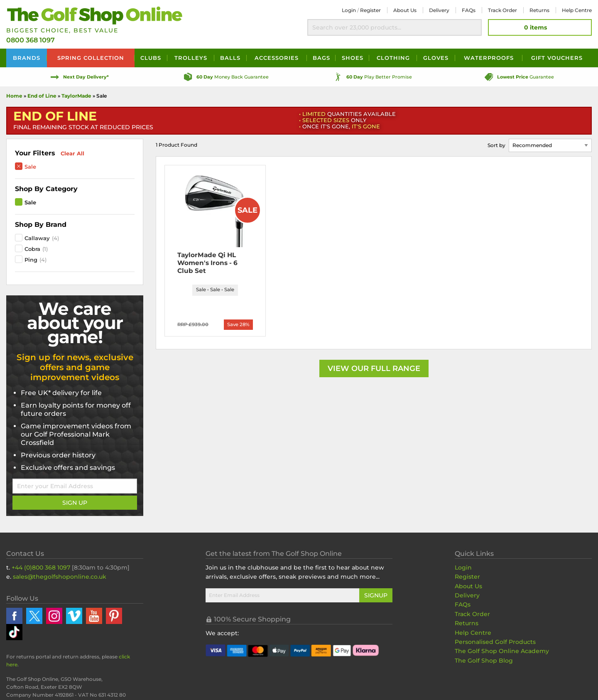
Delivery (439, 10)
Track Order (502, 10)
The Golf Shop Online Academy (502, 651)
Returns (539, 10)
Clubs (151, 58)
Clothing (393, 58)
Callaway (37, 238)
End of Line (42, 96)
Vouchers (557, 58)
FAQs (469, 10)
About (405, 10)
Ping (31, 260)
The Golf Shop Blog (484, 661)
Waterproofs (489, 58)
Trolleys (191, 58)
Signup (376, 595)
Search (473, 27)
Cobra (32, 249)
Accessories (277, 58)
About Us (468, 586)
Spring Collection (91, 58)
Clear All (72, 154)
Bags (321, 58)
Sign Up (75, 503)
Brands (27, 58)
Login (349, 10)
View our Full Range (374, 370)
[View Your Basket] (540, 27)
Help (577, 10)
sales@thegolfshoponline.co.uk (60, 577)
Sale (30, 167)
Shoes (353, 58)
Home (14, 96)
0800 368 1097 (31, 40)
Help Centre (473, 633)
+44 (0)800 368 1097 (41, 567)
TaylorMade (77, 96)
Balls (230, 58)
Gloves (436, 58)
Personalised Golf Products (495, 642)
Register (370, 10)
